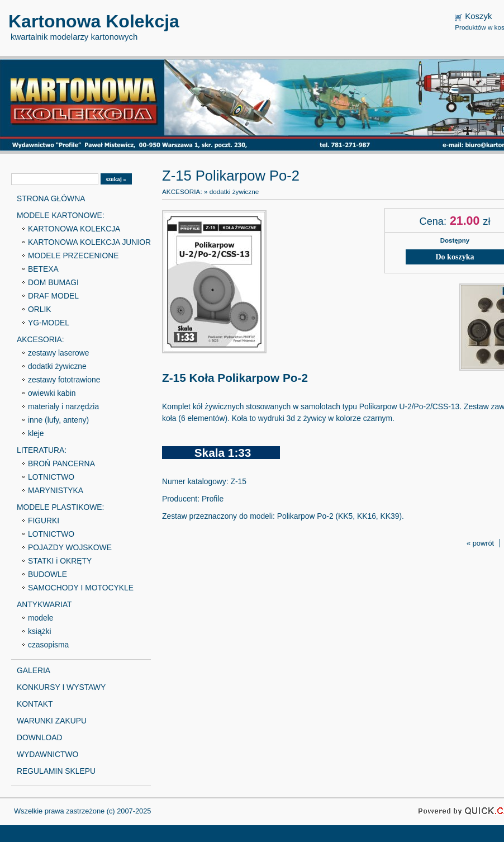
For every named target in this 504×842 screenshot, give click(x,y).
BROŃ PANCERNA (61, 463)
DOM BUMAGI (53, 282)
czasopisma (48, 645)
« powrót (480, 543)
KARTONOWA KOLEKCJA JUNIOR (89, 242)
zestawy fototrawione (64, 380)
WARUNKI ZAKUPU (52, 721)
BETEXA (43, 269)
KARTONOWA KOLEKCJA (74, 229)
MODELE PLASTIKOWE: (60, 507)
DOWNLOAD (40, 737)
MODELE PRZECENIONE (73, 256)
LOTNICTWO (51, 477)
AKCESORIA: (41, 339)
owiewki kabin (52, 393)
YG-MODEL (49, 323)
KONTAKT (35, 704)
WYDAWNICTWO (47, 754)
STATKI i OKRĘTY (60, 561)
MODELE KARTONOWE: (61, 215)
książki (40, 631)
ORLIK (40, 309)
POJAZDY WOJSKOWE (70, 547)
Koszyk (478, 16)
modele (41, 618)
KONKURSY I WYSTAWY (61, 687)
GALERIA (34, 670)
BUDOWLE (47, 574)
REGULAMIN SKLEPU (56, 771)
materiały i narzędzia (63, 406)
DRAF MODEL (53, 296)
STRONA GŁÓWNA (51, 198)
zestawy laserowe (58, 353)
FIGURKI (44, 521)
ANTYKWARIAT (44, 604)
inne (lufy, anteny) (58, 420)
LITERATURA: (42, 450)
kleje (36, 433)
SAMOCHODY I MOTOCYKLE (81, 588)
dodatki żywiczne (57, 366)
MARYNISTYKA (56, 490)
